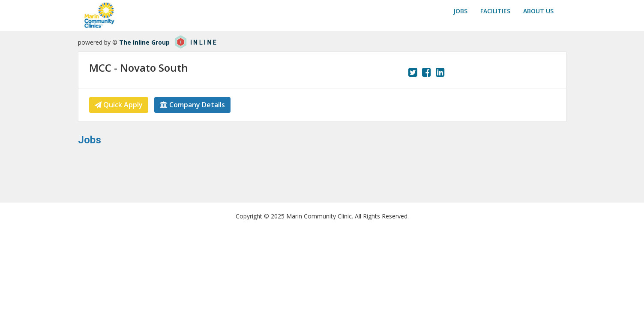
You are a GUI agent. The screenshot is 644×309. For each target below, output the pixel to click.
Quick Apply (119, 105)
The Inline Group (144, 42)
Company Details (192, 105)
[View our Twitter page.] (413, 72)
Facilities (495, 11)
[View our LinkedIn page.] (440, 72)
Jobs (460, 11)
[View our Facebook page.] (427, 72)
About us (538, 11)
